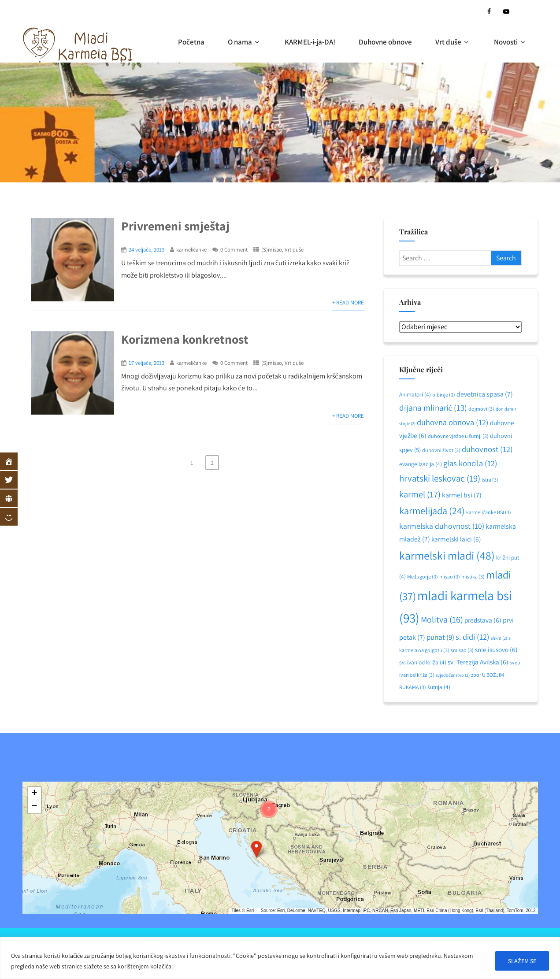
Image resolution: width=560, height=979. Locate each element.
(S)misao (272, 250)
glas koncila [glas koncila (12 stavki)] (470, 463)
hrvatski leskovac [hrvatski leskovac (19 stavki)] (440, 478)
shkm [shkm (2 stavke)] (499, 638)
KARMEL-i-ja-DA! (310, 42)
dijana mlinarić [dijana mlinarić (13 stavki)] (433, 408)
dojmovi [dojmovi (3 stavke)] (481, 409)
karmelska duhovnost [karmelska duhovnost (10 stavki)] (442, 526)
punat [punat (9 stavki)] (440, 637)
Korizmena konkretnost (185, 339)
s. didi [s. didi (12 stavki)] (473, 637)
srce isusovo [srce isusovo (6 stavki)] (496, 649)
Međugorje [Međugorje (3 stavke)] (423, 577)
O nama (245, 42)
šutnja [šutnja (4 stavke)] (439, 687)
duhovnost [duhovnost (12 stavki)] (487, 449)
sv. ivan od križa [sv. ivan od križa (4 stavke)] (423, 662)
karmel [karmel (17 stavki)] (420, 494)
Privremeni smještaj (175, 226)
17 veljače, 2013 (146, 363)
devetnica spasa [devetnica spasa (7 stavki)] (485, 394)
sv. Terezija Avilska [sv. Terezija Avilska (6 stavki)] (478, 662)
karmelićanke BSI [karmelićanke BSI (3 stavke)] (489, 512)
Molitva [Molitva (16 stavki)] (442, 619)
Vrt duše (453, 42)
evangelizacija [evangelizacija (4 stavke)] (421, 464)
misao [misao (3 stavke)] (450, 577)
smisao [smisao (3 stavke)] (462, 650)
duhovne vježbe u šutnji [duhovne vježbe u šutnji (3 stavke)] (458, 436)
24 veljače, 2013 (146, 250)
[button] (256, 849)
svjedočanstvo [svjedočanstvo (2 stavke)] (453, 675)
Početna (191, 42)
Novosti (510, 42)
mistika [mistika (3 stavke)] (473, 577)
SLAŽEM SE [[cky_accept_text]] (522, 961)
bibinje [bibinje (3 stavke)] (444, 395)
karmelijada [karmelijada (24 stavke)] (432, 510)
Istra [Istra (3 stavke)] (490, 480)
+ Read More (348, 302)
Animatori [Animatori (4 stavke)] (415, 394)
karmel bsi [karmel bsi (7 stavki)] (462, 495)
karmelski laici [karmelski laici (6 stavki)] (456, 539)
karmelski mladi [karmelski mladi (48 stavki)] (447, 555)
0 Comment (234, 250)
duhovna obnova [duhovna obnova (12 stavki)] (453, 422)
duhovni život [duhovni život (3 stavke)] (441, 450)
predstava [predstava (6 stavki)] (483, 620)
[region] (280, 958)
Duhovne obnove (385, 42)
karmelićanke (192, 250)
